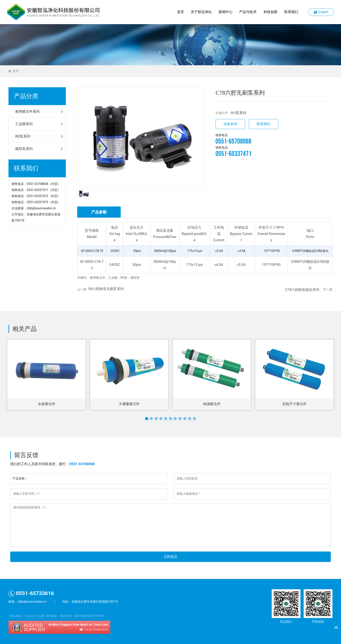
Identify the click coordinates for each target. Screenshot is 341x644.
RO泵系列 (238, 113)
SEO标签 (51, 616)
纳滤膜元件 (212, 404)
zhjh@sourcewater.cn (41, 208)
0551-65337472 (37, 196)
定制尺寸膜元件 (294, 404)
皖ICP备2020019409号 (89, 616)
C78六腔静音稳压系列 (302, 290)
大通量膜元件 (129, 404)
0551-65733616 (31, 593)
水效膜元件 (47, 404)
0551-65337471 (37, 190)
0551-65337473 (37, 202)
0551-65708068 (37, 184)
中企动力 (31, 616)
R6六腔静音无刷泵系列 (106, 289)
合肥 (41, 616)
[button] (147, 419)
